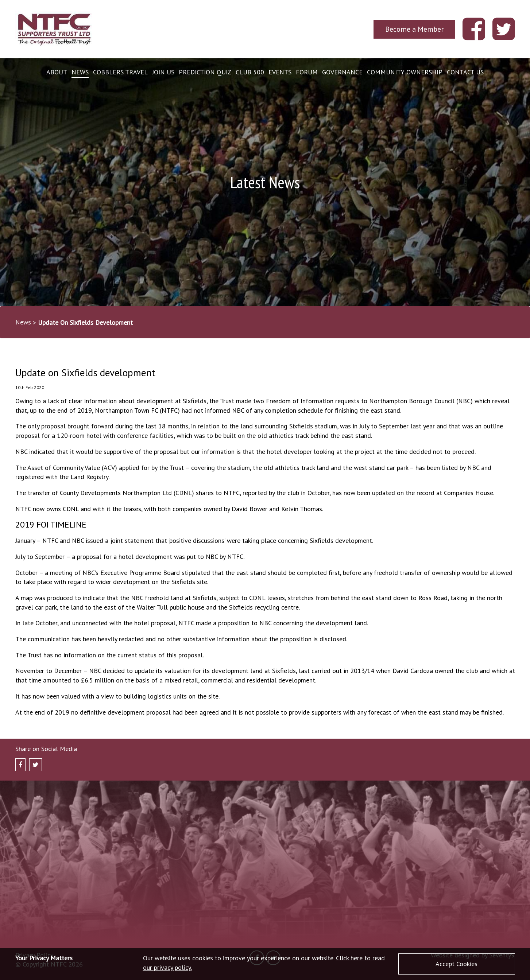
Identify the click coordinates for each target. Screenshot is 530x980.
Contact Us (465, 72)
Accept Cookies (457, 964)
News (80, 72)
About (57, 72)
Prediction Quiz (205, 72)
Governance (342, 72)
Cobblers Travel (120, 72)
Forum (307, 72)
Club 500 (250, 72)
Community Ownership (405, 72)
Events (280, 72)
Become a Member (414, 29)
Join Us (163, 72)
